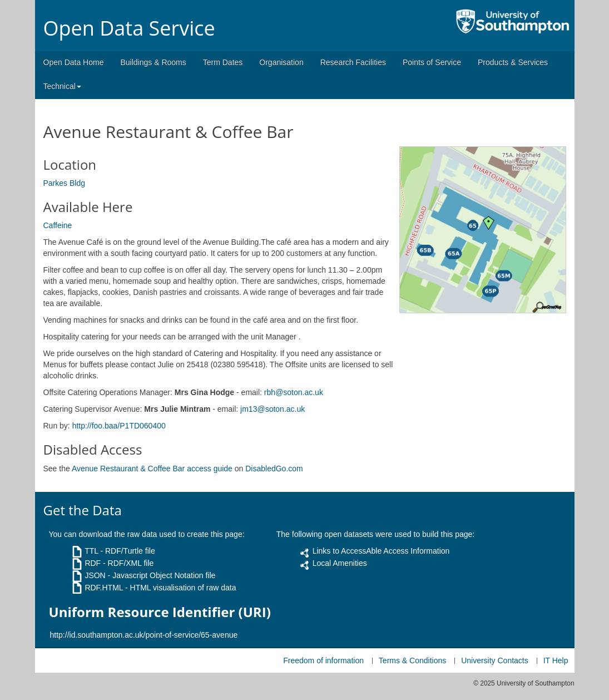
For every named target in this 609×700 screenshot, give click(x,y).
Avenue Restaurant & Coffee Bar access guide (152, 469)
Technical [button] (62, 86)
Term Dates (223, 62)
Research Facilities (353, 62)
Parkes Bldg (64, 183)
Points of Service (432, 62)
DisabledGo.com (274, 469)
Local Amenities (340, 563)
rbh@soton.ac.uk (294, 392)
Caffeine (58, 225)
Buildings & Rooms (153, 62)
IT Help (556, 660)
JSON (95, 575)
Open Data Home (74, 62)
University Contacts (495, 660)
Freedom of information (323, 660)
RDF (93, 563)
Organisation (281, 62)
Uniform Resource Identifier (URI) (160, 612)
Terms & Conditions (412, 660)
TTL (91, 551)
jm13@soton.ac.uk (273, 409)
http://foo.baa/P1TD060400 (119, 426)
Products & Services (513, 62)
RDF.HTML (104, 588)
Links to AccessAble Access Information (381, 551)
